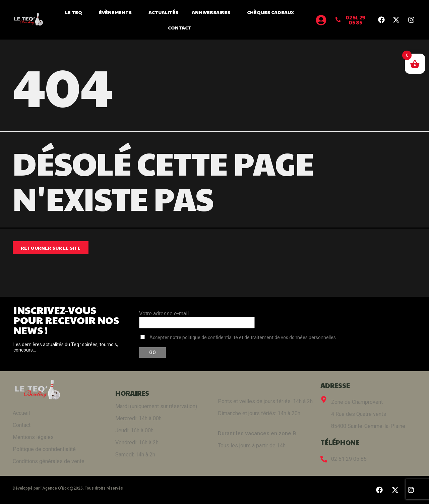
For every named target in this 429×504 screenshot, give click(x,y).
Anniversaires (213, 12)
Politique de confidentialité (44, 449)
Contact (180, 27)
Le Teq (75, 12)
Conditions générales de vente (49, 461)
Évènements (117, 12)
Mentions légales (33, 437)
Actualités (163, 12)
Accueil (21, 413)
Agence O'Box (55, 488)
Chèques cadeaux (270, 12)
